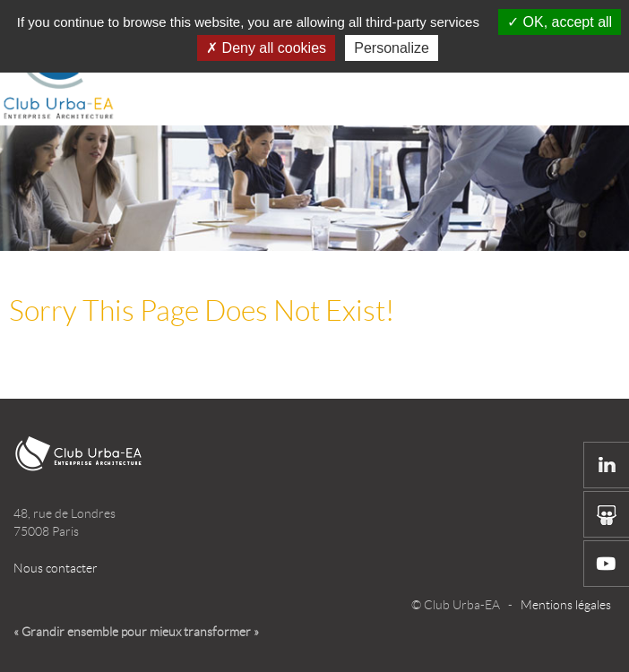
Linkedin (607, 465)
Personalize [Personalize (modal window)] (392, 48)
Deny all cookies (266, 48)
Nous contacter (56, 568)
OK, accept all (560, 22)
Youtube (607, 564)
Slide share (607, 514)
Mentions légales (566, 605)
